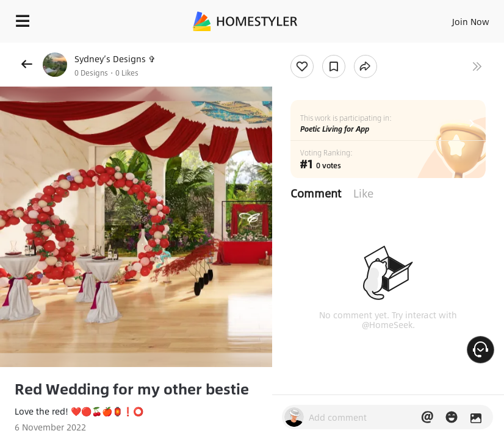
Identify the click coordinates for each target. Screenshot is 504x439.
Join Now (471, 21)
